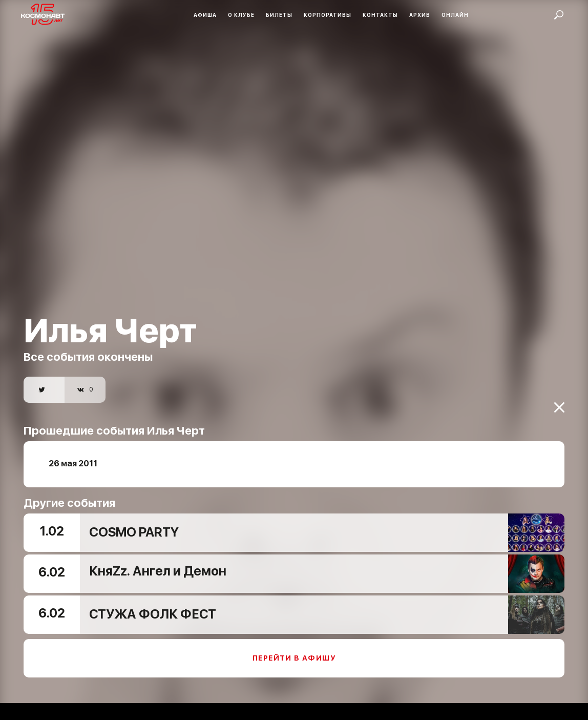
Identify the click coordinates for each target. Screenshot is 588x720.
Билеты (279, 15)
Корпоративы (328, 15)
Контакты (380, 15)
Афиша (205, 15)
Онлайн (455, 15)
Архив (420, 15)
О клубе (241, 15)
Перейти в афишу (294, 652)
